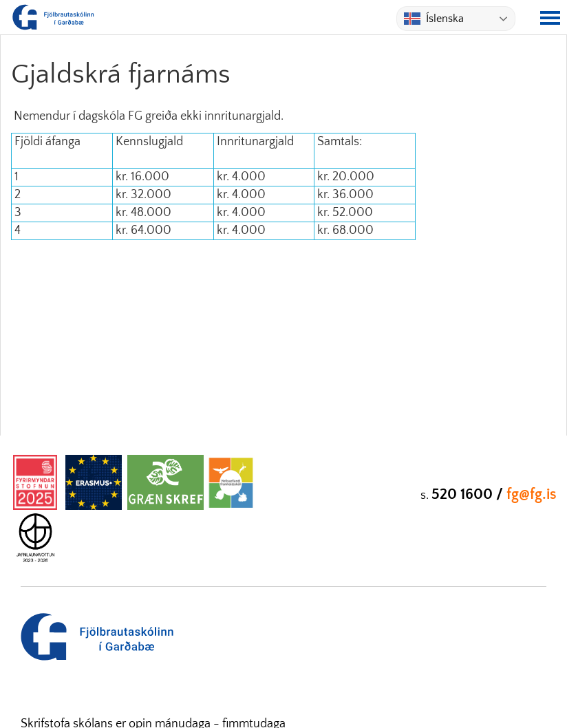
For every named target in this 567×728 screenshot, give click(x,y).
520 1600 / (469, 494)
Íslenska (434, 19)
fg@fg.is (532, 494)
